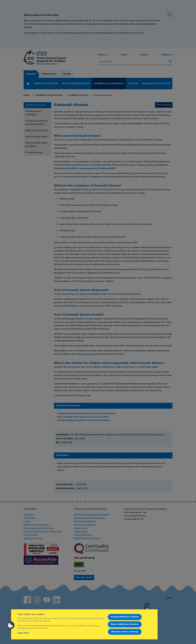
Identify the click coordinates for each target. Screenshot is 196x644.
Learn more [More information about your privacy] (23, 633)
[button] (10, 625)
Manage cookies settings (125, 632)
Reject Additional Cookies (125, 624)
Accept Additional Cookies (125, 617)
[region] (84, 624)
